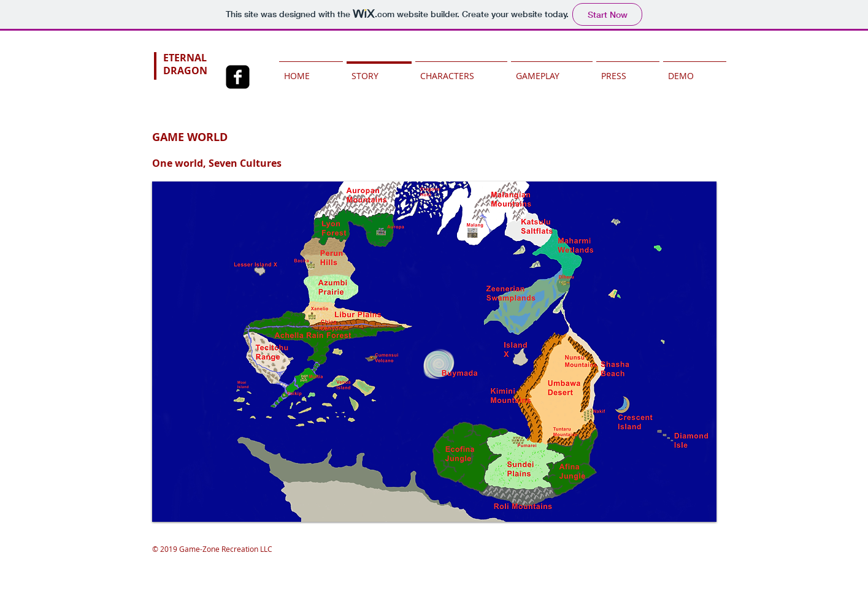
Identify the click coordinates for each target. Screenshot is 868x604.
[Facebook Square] (238, 77)
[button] (434, 352)
